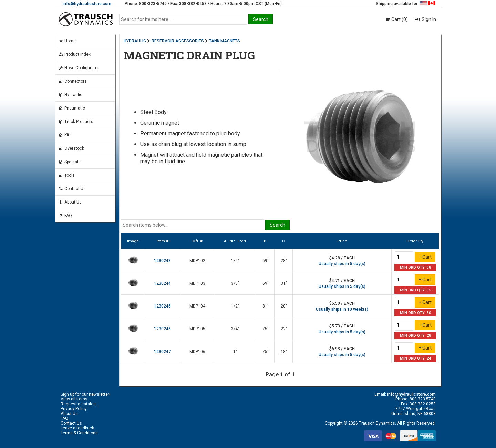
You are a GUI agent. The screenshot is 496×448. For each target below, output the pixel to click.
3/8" (235, 283)
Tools (66, 175)
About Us (70, 202)
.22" (283, 329)
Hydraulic (70, 95)
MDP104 (197, 306)
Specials (69, 162)
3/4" (235, 329)
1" (235, 352)
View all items (74, 399)
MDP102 (197, 261)
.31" (283, 283)
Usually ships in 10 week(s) (342, 309)
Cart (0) (396, 19)
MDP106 (197, 352)
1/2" (235, 306)
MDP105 (197, 329)
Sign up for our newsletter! (85, 394)
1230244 (162, 283)
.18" (283, 352)
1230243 (162, 261)
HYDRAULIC (135, 41)
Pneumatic (72, 108)
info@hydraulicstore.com (87, 4)
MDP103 (197, 283)
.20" (283, 306)
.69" (265, 261)
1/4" (235, 261)
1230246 (162, 329)
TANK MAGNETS (225, 41)
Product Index (74, 54)
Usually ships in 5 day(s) (342, 264)
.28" (283, 261)
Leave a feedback (77, 428)
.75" (265, 329)
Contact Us (72, 189)
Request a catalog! (79, 404)
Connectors (73, 81)
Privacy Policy (74, 409)
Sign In (428, 19)
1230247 (162, 352)
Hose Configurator (79, 68)
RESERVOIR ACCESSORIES (178, 41)
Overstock (71, 148)
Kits (65, 135)
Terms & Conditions (79, 433)
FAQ (65, 216)
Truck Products (76, 122)
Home (67, 41)
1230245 (162, 306)
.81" (265, 306)
